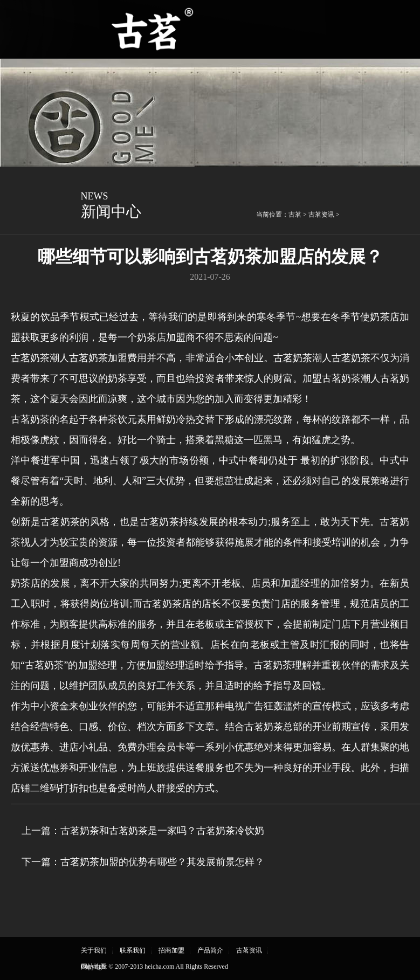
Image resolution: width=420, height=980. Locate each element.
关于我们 (94, 950)
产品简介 (210, 950)
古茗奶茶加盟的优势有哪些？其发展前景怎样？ (162, 862)
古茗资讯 (321, 215)
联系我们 (133, 950)
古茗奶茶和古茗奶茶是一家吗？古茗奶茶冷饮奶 (162, 831)
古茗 (295, 215)
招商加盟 (171, 950)
